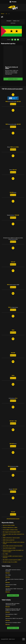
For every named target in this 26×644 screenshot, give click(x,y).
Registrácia (13, 104)
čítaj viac (8, 573)
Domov (3, 14)
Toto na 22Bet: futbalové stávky (10, 530)
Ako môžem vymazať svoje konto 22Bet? (12, 560)
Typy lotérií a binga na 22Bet (9, 548)
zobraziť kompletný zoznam (13, 519)
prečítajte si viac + (13, 79)
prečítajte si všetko (13, 595)
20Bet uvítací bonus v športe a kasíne (11, 538)
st (6, 14)
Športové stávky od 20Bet (9, 525)
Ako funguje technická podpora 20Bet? (12, 532)
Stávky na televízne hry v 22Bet (10, 528)
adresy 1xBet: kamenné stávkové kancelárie (13, 546)
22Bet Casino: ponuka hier (9, 540)
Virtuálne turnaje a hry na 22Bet (10, 562)
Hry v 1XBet (5, 554)
